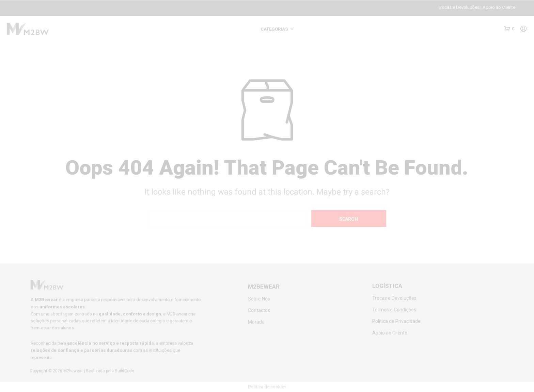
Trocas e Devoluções (459, 7)
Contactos (259, 310)
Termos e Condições (394, 310)
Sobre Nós (259, 299)
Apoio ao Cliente (499, 7)
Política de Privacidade (396, 321)
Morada (256, 322)
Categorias (274, 29)
